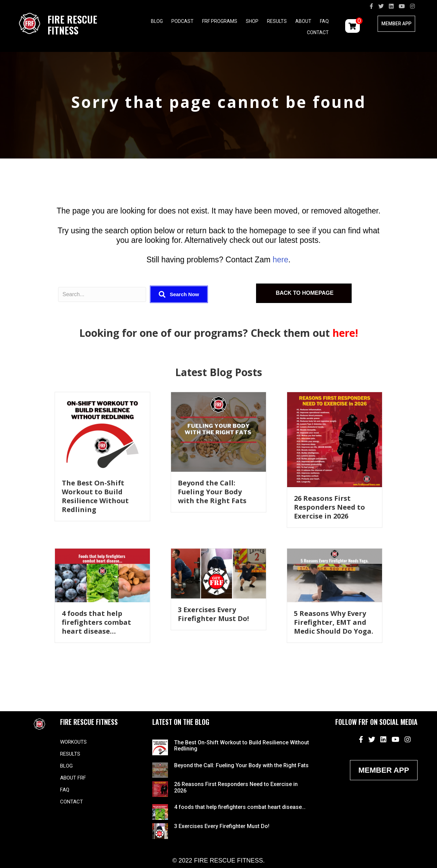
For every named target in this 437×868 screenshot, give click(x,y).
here (281, 260)
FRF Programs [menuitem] (220, 21)
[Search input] (102, 294)
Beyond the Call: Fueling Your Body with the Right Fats (212, 492)
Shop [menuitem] (252, 21)
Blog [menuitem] (157, 21)
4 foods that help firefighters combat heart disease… (96, 622)
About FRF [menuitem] (73, 778)
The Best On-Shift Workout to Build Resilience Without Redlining (95, 496)
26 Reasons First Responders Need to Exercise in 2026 (329, 507)
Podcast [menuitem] (182, 21)
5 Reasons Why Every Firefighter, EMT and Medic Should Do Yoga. (334, 622)
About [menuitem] (303, 21)
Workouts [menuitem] (73, 742)
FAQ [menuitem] (324, 21)
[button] (179, 294)
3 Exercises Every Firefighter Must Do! (213, 614)
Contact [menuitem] (318, 32)
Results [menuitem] (277, 21)
